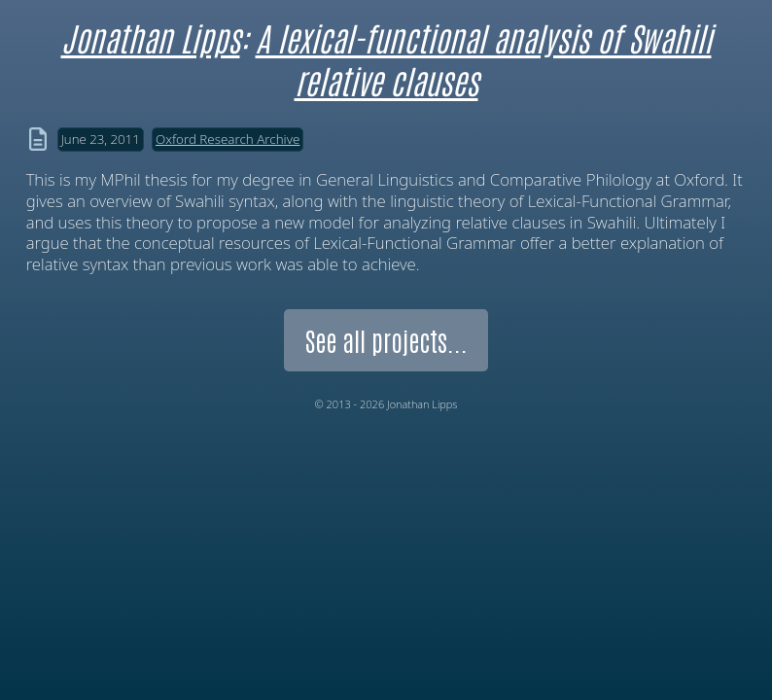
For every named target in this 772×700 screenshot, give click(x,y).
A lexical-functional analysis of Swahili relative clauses (484, 58)
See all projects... (386, 340)
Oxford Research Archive (228, 139)
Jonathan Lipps (151, 37)
